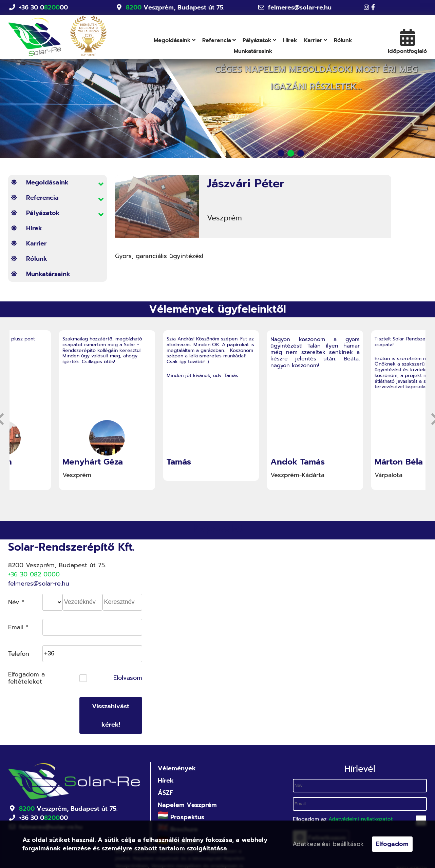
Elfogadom (392, 844)
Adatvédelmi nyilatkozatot (361, 819)
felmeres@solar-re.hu (300, 7)
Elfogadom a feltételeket (26, 678)
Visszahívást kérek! (111, 715)
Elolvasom (128, 678)
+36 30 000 (43, 8)
